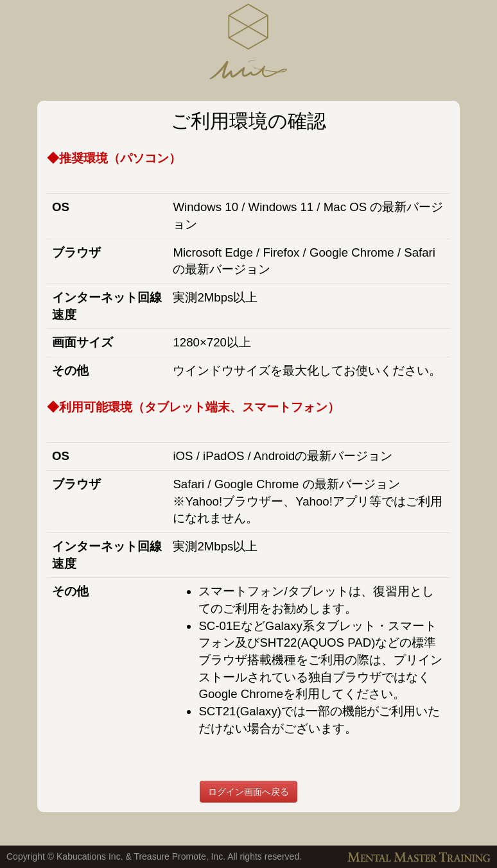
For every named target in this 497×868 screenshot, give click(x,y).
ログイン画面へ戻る (248, 792)
